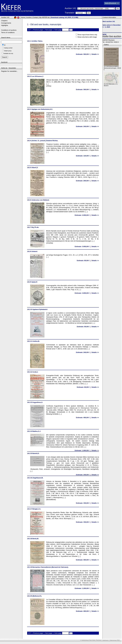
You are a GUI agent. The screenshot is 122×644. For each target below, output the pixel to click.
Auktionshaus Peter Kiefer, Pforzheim (91, 640)
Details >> (95, 54)
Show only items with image (87, 37)
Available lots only (8, 54)
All (5, 45)
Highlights (5, 25)
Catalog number (8, 48)
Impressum (105, 640)
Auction (29, 17)
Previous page (38, 30)
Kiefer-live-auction (112, 36)
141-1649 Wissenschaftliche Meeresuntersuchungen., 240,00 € (112, 68)
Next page (49, 30)
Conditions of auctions (9, 30)
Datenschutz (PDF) (115, 640)
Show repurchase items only (87, 35)
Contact (35, 17)
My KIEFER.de (44, 17)
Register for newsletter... (10, 71)
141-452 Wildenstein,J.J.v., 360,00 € (111, 84)
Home (23, 17)
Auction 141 (5, 17)
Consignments (6, 23)
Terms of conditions (8, 32)
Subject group (8, 51)
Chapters (4, 21)
